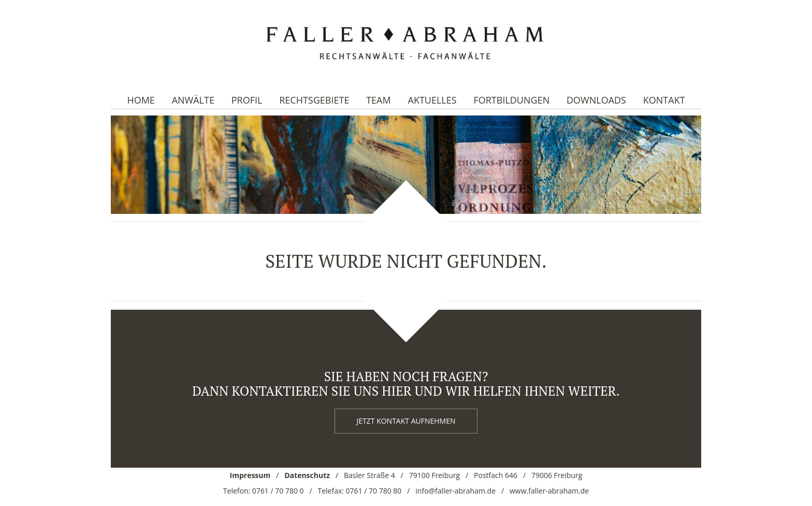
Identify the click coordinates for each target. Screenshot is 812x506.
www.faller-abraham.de (549, 491)
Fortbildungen (511, 100)
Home (141, 100)
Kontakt (664, 100)
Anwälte (193, 100)
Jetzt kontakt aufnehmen (406, 421)
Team (379, 100)
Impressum (250, 475)
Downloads (596, 100)
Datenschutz (307, 475)
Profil (247, 100)
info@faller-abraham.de (455, 491)
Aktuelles (432, 100)
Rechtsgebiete (314, 100)
